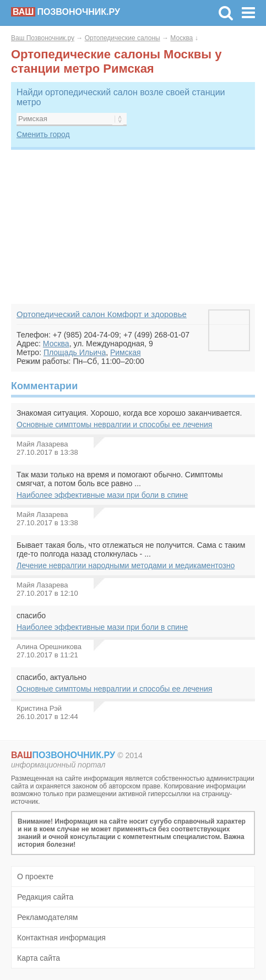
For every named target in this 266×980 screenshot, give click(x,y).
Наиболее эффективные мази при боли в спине (102, 495)
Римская (126, 352)
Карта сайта (39, 958)
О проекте (35, 876)
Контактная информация (61, 938)
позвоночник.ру (66, 12)
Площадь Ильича (75, 352)
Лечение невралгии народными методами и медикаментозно (126, 565)
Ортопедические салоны (123, 38)
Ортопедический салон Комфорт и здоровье (102, 314)
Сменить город (43, 134)
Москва (181, 38)
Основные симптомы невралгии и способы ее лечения (114, 424)
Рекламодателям (47, 917)
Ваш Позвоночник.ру (43, 38)
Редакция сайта (45, 897)
